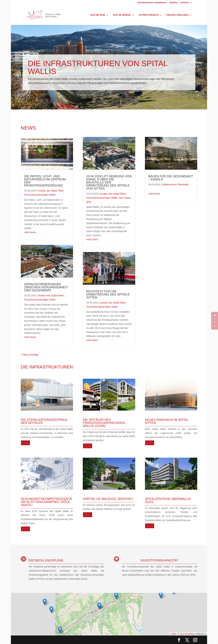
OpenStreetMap (187, 634)
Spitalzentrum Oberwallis (175, 184)
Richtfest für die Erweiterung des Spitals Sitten (108, 294)
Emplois (174, 3)
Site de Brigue (122, 15)
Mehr (25, 443)
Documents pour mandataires (152, 3)
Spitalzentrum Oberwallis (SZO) (168, 500)
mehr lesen (30, 232)
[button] (116, 596)
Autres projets (149, 15)
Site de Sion (98, 15)
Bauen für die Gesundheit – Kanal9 (171, 178)
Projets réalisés (177, 15)
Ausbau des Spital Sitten (51, 191)
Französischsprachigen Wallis (40, 195)
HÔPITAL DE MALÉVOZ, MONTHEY (108, 499)
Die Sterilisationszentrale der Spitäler (44, 421)
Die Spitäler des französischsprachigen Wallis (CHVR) (104, 423)
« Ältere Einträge (30, 355)
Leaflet (173, 634)
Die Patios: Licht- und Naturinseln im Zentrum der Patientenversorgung (45, 181)
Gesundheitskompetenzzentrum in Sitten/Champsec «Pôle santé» (46, 502)
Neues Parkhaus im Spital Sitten (167, 421)
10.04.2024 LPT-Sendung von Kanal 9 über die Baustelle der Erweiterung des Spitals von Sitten (109, 182)
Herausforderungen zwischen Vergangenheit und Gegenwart (46, 287)
